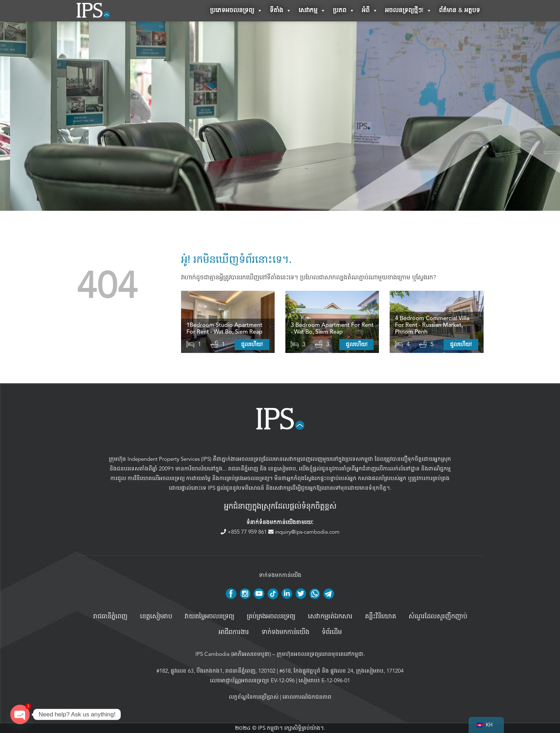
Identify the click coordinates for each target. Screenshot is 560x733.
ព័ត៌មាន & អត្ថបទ (459, 11)
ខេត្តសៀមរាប (282, 469)
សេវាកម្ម (312, 11)
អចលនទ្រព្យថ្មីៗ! (408, 11)
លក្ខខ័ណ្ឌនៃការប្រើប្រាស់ (254, 697)
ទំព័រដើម (332, 632)
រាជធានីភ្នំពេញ (243, 469)
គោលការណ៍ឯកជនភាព (307, 697)
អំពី (370, 11)
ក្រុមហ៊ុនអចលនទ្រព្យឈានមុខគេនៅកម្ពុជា (320, 654)
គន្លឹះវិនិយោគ (381, 617)
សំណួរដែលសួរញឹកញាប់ (438, 617)
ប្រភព (344, 11)
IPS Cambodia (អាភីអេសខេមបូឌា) (233, 654)
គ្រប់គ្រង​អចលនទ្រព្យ (271, 617)
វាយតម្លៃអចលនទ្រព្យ (209, 617)
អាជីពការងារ (234, 632)
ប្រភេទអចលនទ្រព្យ (236, 11)
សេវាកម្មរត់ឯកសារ (330, 617)
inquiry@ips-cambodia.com (304, 532)
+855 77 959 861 (244, 532)
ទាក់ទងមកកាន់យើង (285, 632)
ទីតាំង (281, 11)
